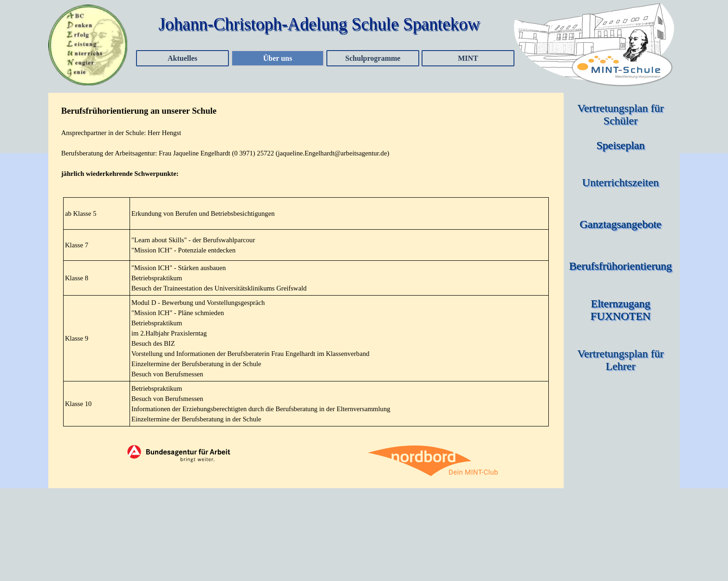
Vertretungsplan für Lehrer (622, 360)
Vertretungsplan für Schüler (622, 114)
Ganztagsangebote (621, 224)
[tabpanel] (306, 142)
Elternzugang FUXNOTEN (622, 310)
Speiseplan (621, 145)
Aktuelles (182, 58)
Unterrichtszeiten (621, 182)
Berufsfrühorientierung (621, 266)
